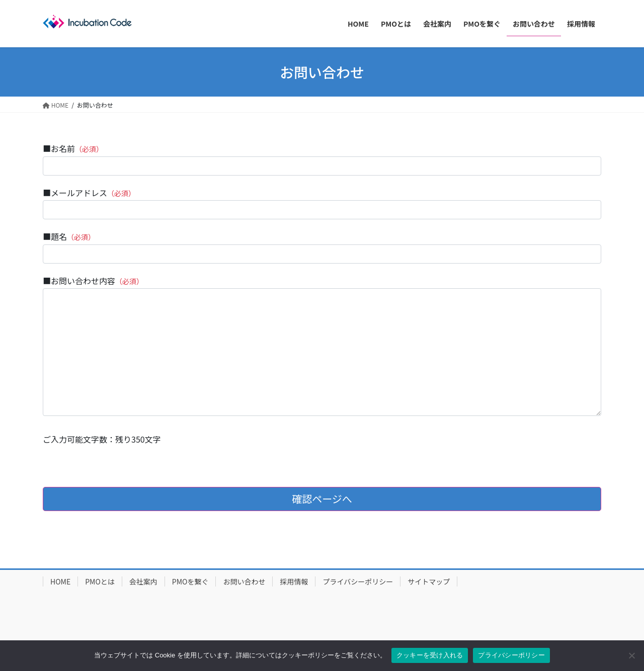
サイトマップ (429, 581)
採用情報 (294, 581)
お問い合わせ (244, 581)
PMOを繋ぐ (190, 581)
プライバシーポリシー (358, 581)
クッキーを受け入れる (430, 655)
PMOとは (100, 581)
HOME (60, 581)
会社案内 (143, 581)
